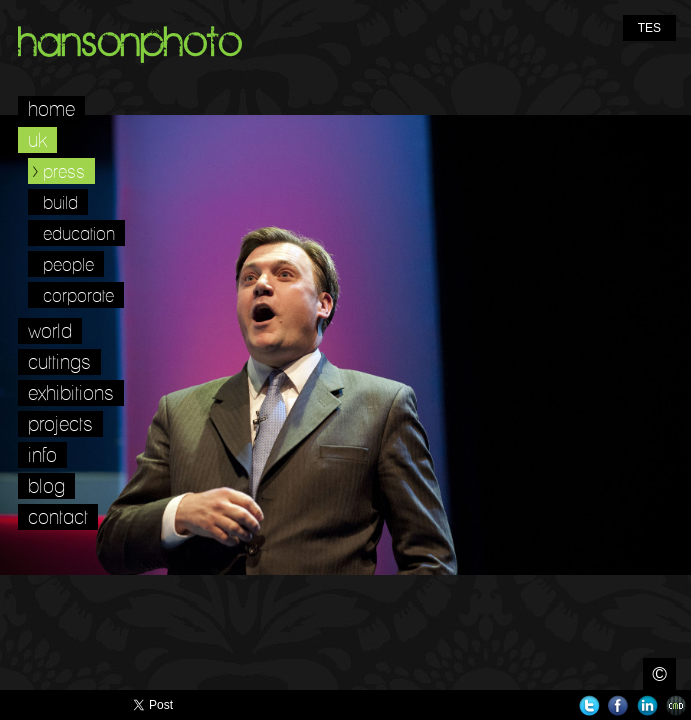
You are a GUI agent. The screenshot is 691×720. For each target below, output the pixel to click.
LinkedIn (647, 705)
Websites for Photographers (676, 705)
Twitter (589, 705)
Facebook (618, 705)
